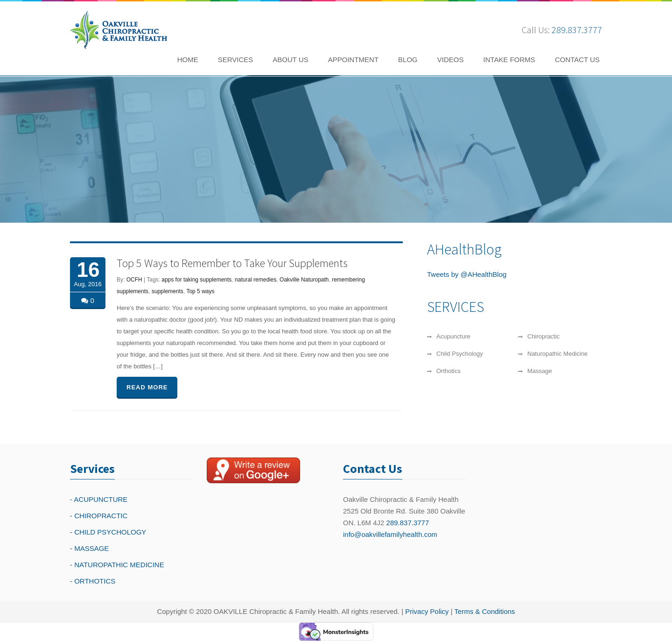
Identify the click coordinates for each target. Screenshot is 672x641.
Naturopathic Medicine (557, 354)
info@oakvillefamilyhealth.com (390, 534)
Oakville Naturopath (304, 280)
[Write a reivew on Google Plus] (253, 470)
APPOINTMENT (353, 60)
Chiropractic (543, 336)
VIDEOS (451, 60)
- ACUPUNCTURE (99, 499)
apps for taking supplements (196, 280)
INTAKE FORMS (509, 60)
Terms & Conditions (485, 611)
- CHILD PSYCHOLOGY (108, 532)
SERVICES (236, 60)
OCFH (134, 280)
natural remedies (255, 280)
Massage (540, 371)
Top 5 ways (200, 291)
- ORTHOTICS (93, 581)
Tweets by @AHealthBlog (467, 274)
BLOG (408, 60)
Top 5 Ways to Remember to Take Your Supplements (232, 263)
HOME (188, 60)
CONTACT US (577, 60)
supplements (168, 291)
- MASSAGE (89, 548)
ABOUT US (290, 60)
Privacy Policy (427, 611)
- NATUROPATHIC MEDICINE (117, 565)
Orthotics (448, 371)
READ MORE (147, 387)
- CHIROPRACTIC (99, 516)
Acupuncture (453, 336)
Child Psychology (460, 354)
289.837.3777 (577, 30)
